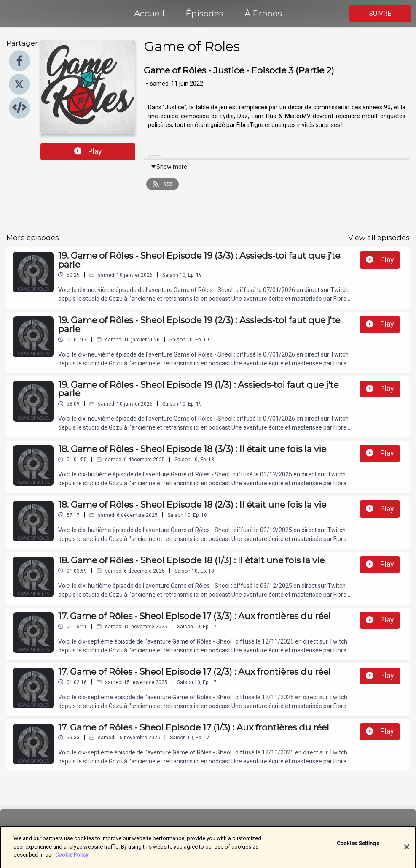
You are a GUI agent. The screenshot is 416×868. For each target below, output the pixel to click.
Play (88, 151)
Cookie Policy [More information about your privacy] (72, 859)
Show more (169, 167)
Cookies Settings (358, 848)
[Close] (407, 851)
